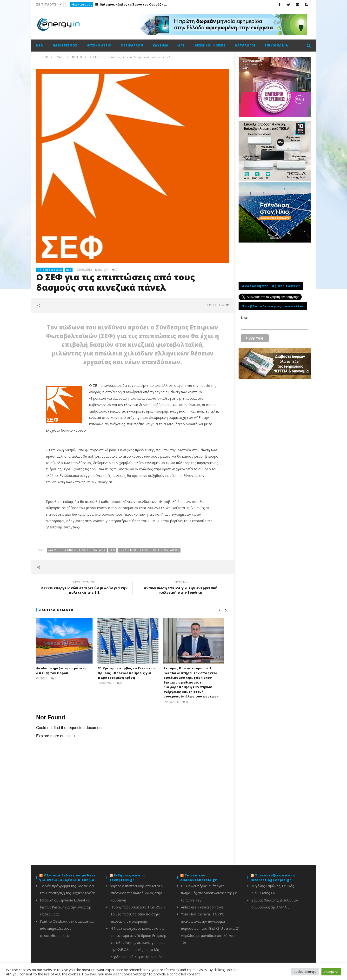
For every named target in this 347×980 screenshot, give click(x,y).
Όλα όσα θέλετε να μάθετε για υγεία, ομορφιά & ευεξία (67, 878)
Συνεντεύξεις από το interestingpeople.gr (273, 878)
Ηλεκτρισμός (82, 4)
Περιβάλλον (132, 45)
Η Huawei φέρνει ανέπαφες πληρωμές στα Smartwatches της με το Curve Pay (209, 893)
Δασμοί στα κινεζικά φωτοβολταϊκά (77, 550)
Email (245, 318)
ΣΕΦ (112, 550)
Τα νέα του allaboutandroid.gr (199, 878)
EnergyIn (103, 270)
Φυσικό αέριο (99, 45)
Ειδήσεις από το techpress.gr (128, 878)
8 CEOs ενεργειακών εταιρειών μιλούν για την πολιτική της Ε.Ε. (84, 588)
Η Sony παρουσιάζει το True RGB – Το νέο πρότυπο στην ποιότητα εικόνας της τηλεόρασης (138, 914)
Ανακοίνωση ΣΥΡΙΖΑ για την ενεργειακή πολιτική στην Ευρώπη (181, 588)
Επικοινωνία (277, 45)
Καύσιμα (161, 45)
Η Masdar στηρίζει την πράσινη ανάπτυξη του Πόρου (63, 671)
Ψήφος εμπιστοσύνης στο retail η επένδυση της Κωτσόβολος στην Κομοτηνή (137, 893)
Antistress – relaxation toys (202, 907)
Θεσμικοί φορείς (210, 45)
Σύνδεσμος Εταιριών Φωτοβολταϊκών (149, 550)
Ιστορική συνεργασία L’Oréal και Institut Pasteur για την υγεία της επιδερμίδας (66, 907)
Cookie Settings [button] (305, 972)
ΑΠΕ (181, 45)
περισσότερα (217, 305)
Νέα (40, 45)
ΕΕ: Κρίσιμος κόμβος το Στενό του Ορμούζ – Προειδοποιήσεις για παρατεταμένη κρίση (131, 4)
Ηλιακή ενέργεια (50, 270)
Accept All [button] (331, 972)
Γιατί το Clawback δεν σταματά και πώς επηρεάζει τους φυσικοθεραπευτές (67, 928)
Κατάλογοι (245, 45)
